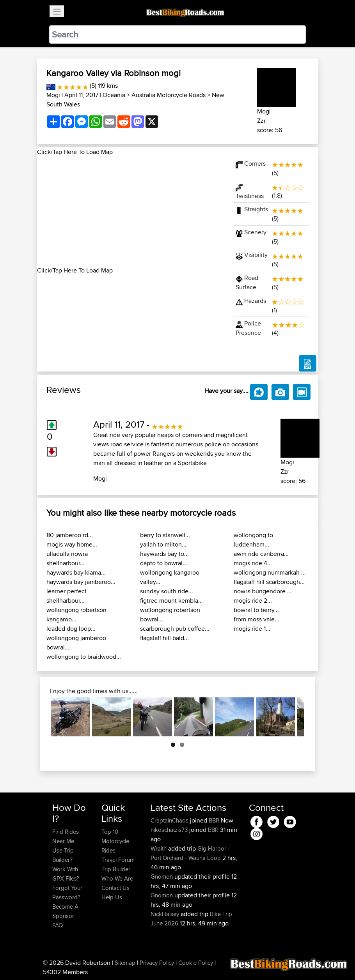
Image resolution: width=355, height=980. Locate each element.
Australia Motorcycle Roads (169, 95)
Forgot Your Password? (67, 892)
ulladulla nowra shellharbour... (67, 558)
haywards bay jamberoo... (81, 582)
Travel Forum (118, 860)
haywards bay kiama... (76, 572)
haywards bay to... (164, 554)
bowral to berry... (256, 610)
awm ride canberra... (261, 554)
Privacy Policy (157, 963)
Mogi (53, 95)
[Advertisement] (131, 211)
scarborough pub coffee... (175, 629)
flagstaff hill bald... (164, 638)
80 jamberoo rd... (70, 535)
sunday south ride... (167, 591)
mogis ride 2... (253, 601)
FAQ (58, 925)
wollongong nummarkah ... (270, 572)
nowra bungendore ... (263, 591)
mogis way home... (72, 544)
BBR (214, 820)
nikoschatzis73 (170, 830)
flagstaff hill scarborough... (269, 582)
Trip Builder (116, 869)
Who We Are (117, 878)
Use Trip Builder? (63, 855)
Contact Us (115, 888)
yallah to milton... (163, 544)
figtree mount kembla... (171, 601)
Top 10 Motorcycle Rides (115, 841)
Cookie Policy (196, 963)
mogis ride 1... (252, 629)
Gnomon (162, 877)
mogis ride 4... (253, 563)
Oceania (114, 95)
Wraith (159, 848)
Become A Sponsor (65, 911)
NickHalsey (166, 914)
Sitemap (125, 963)
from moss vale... (256, 619)
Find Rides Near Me (66, 836)
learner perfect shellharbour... (67, 596)
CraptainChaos (170, 820)
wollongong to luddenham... (253, 540)
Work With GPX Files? (66, 874)
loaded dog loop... (71, 629)
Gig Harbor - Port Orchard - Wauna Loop (190, 853)
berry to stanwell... (165, 535)
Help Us (112, 897)
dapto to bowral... (164, 563)
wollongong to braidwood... (84, 657)
